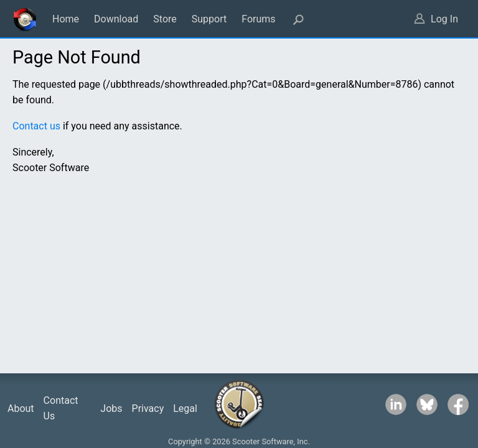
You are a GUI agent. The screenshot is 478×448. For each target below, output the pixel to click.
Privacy (148, 408)
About (21, 408)
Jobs (111, 408)
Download (116, 19)
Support (209, 19)
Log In (444, 19)
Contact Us (61, 408)
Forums (258, 19)
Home (66, 19)
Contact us (36, 126)
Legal (185, 408)
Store (165, 19)
